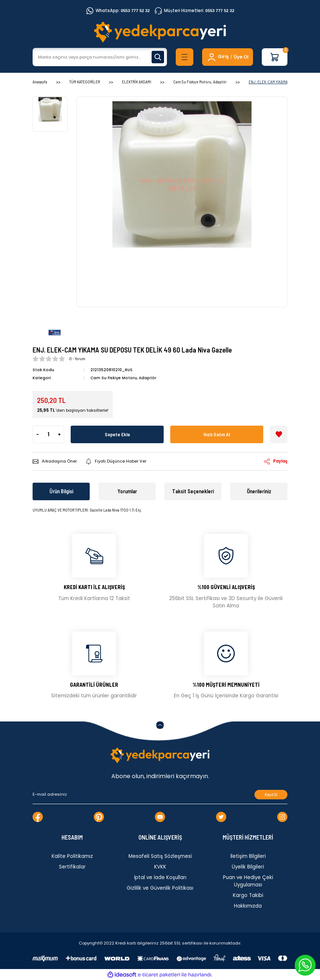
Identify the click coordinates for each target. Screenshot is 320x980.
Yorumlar (127, 491)
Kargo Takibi (248, 895)
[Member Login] (218, 57)
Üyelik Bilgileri (248, 867)
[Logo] (160, 32)
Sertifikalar (72, 867)
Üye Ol (241, 57)
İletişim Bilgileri (248, 856)
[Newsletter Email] (160, 795)
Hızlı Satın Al (217, 434)
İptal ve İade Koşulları (160, 877)
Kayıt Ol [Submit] (271, 795)
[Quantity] (48, 434)
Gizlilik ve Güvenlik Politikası (160, 888)
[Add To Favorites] (279, 434)
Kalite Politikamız (72, 856)
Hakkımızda (248, 906)
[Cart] (275, 57)
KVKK (160, 867)
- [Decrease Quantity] (38, 434)
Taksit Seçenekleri (193, 491)
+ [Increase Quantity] (59, 434)
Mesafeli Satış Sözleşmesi (160, 856)
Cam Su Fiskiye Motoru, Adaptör (123, 378)
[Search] (100, 57)
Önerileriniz (259, 491)
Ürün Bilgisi (61, 491)
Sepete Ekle (117, 434)
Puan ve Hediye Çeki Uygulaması (248, 881)
